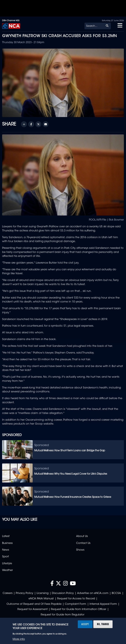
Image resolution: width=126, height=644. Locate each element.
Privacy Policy (24, 593)
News (6, 550)
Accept (85, 624)
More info (19, 639)
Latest (6, 536)
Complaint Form (75, 604)
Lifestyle (7, 564)
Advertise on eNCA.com (93, 593)
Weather (7, 570)
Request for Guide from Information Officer (79, 609)
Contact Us (83, 543)
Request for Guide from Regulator (63, 615)
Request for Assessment (32, 609)
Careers (8, 593)
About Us (82, 536)
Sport (5, 557)
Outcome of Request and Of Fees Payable (34, 604)
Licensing (43, 593)
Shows (80, 550)
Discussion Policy (63, 593)
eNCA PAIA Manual (41, 599)
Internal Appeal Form (103, 604)
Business (7, 543)
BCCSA (116, 593)
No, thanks (103, 624)
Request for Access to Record (76, 599)
